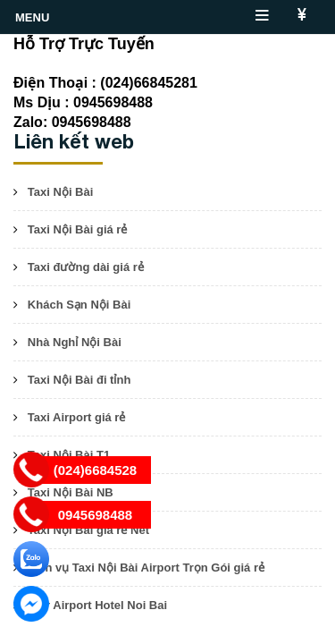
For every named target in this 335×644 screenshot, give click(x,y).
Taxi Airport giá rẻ (77, 417)
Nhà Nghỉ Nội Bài (75, 342)
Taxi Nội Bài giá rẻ (78, 229)
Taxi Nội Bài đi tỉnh (80, 380)
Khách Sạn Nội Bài (79, 305)
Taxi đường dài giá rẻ (86, 267)
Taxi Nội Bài (61, 192)
